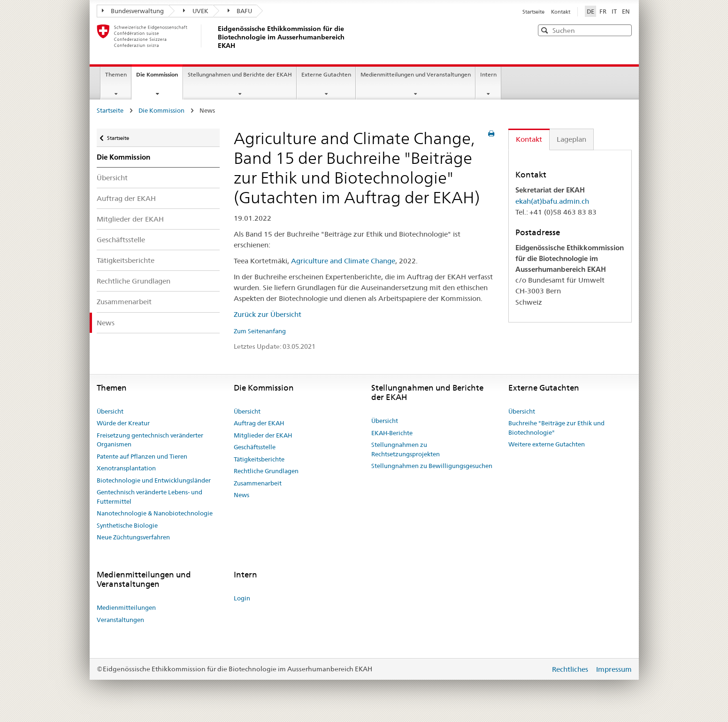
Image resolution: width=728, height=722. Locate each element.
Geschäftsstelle (121, 240)
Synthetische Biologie (127, 525)
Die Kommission (159, 77)
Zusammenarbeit (124, 302)
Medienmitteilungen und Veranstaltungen (416, 74)
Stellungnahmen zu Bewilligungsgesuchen (432, 466)
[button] (624, 30)
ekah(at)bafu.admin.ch (552, 201)
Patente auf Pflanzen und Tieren (142, 456)
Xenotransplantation (126, 468)
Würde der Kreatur (123, 423)
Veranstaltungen (120, 620)
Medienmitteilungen (126, 607)
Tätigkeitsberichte (126, 260)
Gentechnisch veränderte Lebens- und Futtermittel (149, 497)
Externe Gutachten (326, 74)
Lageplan (571, 139)
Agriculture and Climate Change (343, 261)
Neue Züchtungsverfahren (133, 537)
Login (242, 598)
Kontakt (561, 12)
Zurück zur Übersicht (268, 314)
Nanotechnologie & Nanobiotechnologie (155, 513)
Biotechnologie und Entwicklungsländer (154, 480)
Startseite (534, 12)
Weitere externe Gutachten (547, 444)
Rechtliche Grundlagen (134, 281)
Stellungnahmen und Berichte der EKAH (240, 74)
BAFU (240, 11)
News (106, 323)
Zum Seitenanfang (260, 331)
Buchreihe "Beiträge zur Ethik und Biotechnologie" (556, 428)
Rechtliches (571, 669)
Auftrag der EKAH (126, 198)
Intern (488, 74)
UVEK (196, 11)
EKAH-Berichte (392, 433)
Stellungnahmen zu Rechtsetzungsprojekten (406, 449)
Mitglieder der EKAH (130, 219)
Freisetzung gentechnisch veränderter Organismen (150, 440)
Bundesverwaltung (133, 11)
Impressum (614, 669)
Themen (116, 74)
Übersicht (112, 178)
